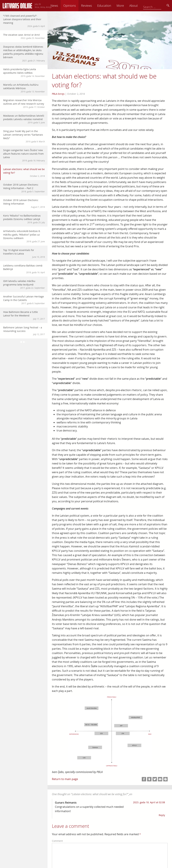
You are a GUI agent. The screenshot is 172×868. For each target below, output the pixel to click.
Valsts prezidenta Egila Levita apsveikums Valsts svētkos (24, 73)
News (78, 6)
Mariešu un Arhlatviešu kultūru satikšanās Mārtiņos (24, 88)
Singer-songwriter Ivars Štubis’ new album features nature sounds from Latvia (24, 155)
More (144, 6)
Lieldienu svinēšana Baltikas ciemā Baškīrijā (24, 269)
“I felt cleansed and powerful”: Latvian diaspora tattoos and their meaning (24, 21)
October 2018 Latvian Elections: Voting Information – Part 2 (24, 188)
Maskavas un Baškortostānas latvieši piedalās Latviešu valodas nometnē (24, 119)
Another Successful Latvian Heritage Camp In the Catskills (24, 300)
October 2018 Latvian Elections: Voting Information (24, 203)
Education (128, 6)
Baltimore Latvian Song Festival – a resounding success (24, 331)
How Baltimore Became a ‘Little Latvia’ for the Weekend (24, 315)
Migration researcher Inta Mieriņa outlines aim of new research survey (24, 104)
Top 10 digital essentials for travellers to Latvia (24, 253)
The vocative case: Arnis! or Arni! (24, 36)
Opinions (93, 6)
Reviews (110, 6)
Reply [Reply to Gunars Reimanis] (162, 815)
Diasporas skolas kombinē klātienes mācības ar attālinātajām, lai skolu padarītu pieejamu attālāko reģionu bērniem (24, 54)
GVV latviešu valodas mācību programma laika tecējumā (24, 284)
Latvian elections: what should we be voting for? (24, 173)
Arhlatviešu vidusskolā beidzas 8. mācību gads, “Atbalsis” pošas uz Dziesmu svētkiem (24, 236)
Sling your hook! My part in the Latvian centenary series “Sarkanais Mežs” (24, 136)
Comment (57, 841)
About (157, 6)
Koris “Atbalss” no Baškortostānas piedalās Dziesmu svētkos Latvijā (24, 219)
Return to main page (65, 779)
